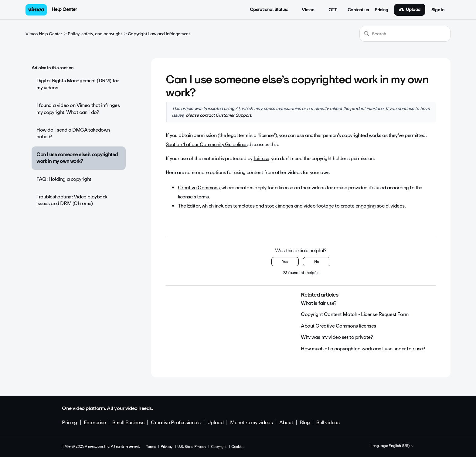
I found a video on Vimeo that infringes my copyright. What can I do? (78, 109)
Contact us (358, 10)
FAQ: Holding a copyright (64, 179)
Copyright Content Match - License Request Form (355, 314)
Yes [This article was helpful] (285, 262)
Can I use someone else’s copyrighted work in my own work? (77, 158)
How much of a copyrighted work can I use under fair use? (363, 349)
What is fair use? (319, 303)
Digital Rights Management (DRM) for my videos (78, 84)
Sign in (438, 10)
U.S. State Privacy (192, 447)
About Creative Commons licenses (338, 326)
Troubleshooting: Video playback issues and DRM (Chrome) (72, 200)
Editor (193, 206)
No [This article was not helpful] (317, 262)
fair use (261, 158)
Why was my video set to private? (337, 337)
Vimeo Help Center (44, 34)
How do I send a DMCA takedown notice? (73, 133)
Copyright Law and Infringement (159, 34)
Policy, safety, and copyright (95, 34)
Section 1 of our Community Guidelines (207, 144)
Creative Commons (199, 188)
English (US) (401, 446)
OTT (329, 10)
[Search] (405, 34)
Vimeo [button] (305, 10)
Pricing (381, 10)
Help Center (64, 9)
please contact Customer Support (218, 115)
